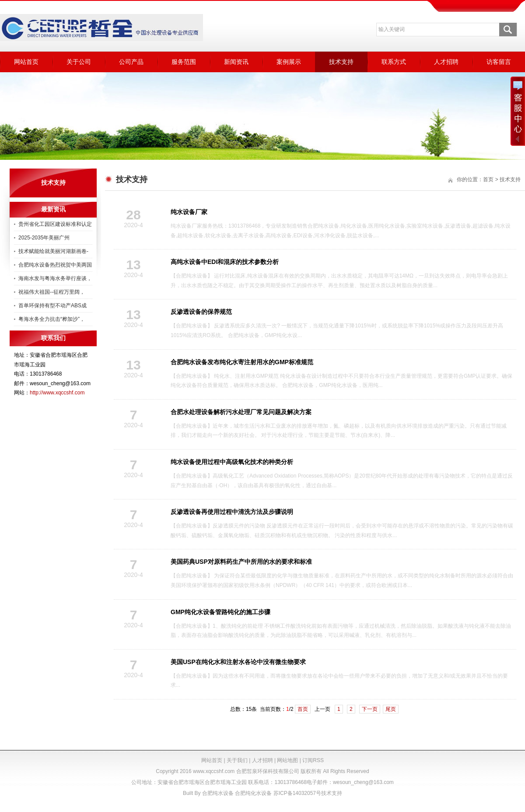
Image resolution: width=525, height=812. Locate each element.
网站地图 (287, 760)
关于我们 (237, 760)
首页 (303, 709)
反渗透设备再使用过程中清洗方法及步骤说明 (232, 512)
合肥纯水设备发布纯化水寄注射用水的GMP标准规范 (242, 362)
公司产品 (131, 62)
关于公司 (79, 62)
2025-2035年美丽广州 (44, 238)
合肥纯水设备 (218, 793)
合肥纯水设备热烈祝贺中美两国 (55, 265)
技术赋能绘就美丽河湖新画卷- (53, 251)
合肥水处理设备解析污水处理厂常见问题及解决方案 (241, 412)
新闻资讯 (236, 62)
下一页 (370, 709)
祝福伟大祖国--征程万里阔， (52, 292)
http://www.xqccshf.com (57, 393)
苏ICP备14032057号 (297, 793)
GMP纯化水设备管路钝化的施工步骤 (220, 612)
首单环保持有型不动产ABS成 (52, 306)
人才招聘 (446, 62)
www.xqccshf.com (214, 771)
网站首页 (26, 62)
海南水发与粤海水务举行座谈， (55, 278)
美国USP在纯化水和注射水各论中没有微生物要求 (238, 662)
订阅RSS (313, 760)
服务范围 (184, 62)
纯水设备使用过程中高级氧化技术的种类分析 (232, 462)
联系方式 (394, 62)
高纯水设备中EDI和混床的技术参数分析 (225, 262)
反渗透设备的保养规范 (201, 312)
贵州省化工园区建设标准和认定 (55, 224)
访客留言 (499, 62)
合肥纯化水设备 (253, 793)
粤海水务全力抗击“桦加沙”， (52, 319)
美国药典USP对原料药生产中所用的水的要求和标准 (241, 562)
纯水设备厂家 (189, 212)
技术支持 (341, 62)
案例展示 (289, 62)
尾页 (391, 709)
